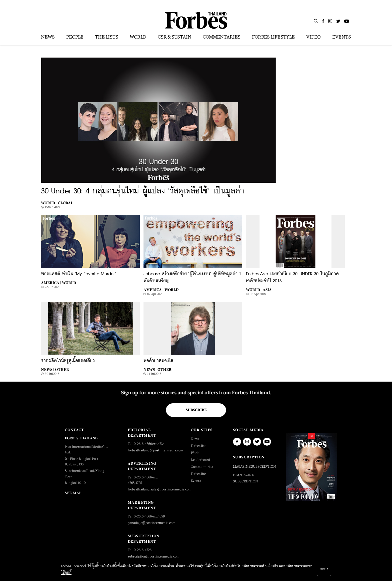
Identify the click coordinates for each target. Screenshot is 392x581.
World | (49, 203)
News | (47, 369)
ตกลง (324, 569)
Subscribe (196, 410)
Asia (267, 290)
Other (62, 369)
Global (65, 203)
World (69, 283)
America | (51, 283)
